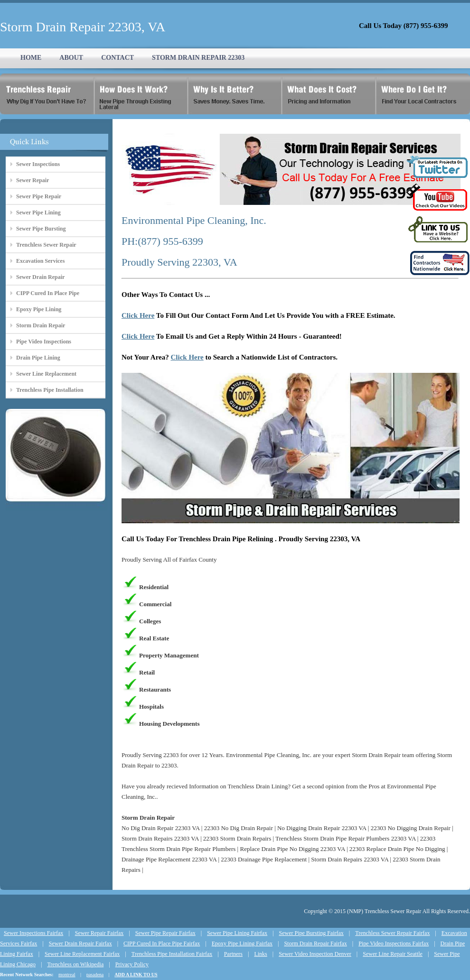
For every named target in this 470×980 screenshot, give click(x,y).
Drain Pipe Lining (38, 358)
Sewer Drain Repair (40, 277)
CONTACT (117, 58)
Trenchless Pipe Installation (50, 390)
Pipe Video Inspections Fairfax (394, 943)
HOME (31, 58)
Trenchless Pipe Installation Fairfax (172, 954)
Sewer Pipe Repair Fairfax (165, 933)
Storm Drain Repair (41, 325)
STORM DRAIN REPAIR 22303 (198, 58)
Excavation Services (40, 261)
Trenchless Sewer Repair (46, 245)
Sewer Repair (33, 180)
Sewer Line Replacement (46, 374)
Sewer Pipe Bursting (41, 229)
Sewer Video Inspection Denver (315, 954)
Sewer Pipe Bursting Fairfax (311, 933)
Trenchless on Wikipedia (75, 964)
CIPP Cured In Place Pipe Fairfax (162, 943)
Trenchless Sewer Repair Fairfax (392, 933)
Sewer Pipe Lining (38, 213)
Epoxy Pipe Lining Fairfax (242, 943)
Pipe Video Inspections (44, 342)
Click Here (138, 315)
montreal (67, 975)
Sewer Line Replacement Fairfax (82, 954)
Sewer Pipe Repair (39, 196)
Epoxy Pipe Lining (39, 309)
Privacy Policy (132, 964)
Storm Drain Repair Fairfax (315, 943)
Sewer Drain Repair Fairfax (80, 943)
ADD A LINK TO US (136, 975)
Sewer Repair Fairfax (99, 933)
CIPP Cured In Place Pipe (48, 293)
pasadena (95, 975)
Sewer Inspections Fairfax (33, 933)
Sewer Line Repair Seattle (393, 954)
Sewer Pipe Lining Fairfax (237, 933)
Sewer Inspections (38, 164)
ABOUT (71, 58)
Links (260, 954)
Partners (233, 954)
